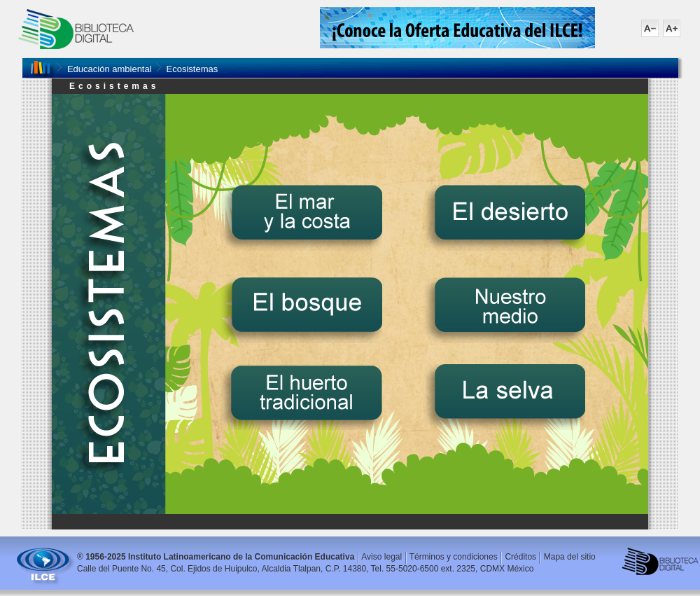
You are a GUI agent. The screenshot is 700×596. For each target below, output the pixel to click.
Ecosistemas (192, 69)
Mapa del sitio (570, 557)
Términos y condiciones (454, 557)
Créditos (520, 557)
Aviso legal (381, 557)
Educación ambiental (110, 69)
